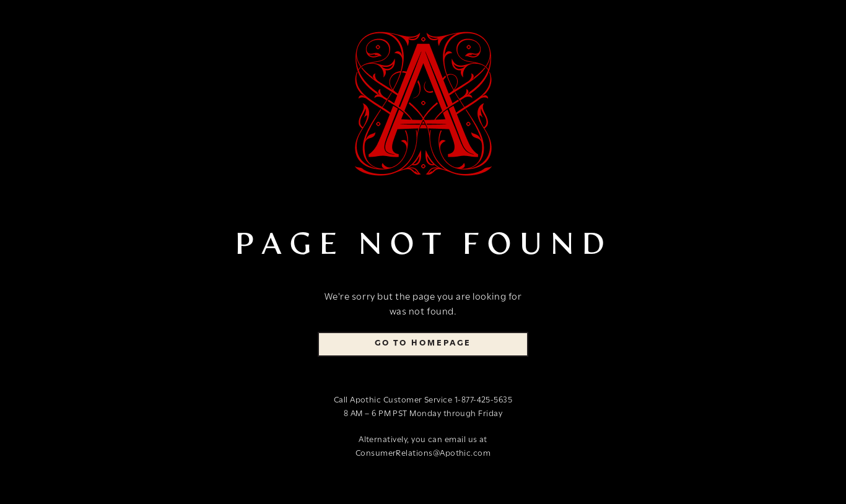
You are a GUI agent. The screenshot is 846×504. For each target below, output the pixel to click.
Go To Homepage (423, 343)
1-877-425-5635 (484, 400)
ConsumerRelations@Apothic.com (423, 454)
